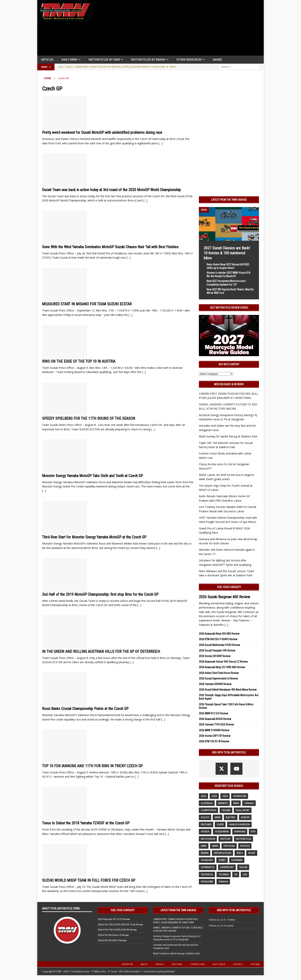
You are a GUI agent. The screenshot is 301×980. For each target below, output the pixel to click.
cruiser (226, 810)
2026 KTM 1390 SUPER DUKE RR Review (117, 930)
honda (205, 832)
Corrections (198, 964)
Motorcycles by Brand (148, 60)
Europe (245, 817)
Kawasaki (240, 832)
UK (236, 874)
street (222, 860)
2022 (203, 796)
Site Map (255, 964)
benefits (223, 803)
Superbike (237, 860)
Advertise (127, 964)
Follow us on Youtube (221, 926)
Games (217, 60)
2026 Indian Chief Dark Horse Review (219, 673)
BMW (236, 803)
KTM (253, 832)
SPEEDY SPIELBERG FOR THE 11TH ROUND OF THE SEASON (89, 418)
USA (245, 874)
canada (249, 803)
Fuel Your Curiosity (229, 587)
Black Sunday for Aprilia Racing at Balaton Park (228, 436)
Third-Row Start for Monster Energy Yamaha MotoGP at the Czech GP (94, 537)
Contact (238, 964)
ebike (217, 817)
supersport (227, 867)
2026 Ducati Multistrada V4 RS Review (219, 645)
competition (208, 810)
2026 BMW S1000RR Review (214, 730)
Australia (207, 803)
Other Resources (189, 60)
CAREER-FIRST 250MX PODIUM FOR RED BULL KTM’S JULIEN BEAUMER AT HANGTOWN (176, 921)
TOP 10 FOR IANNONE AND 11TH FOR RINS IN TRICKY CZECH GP (92, 766)
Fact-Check (219, 964)
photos (245, 846)
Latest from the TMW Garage (229, 200)
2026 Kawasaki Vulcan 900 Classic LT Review (223, 662)
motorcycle (244, 839)
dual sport (243, 810)
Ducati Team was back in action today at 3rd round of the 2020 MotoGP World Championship (111, 190)
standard (207, 860)
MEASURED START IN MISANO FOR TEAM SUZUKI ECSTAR (87, 304)
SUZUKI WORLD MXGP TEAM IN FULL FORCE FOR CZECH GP (89, 880)
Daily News (69, 60)
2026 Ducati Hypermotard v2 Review (218, 679)
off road (229, 846)
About (144, 964)
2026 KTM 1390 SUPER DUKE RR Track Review (120, 925)
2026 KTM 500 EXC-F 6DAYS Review (218, 639)
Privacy (160, 964)
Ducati (205, 817)
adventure (240, 796)
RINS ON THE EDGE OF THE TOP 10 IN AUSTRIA (79, 361)
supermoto (208, 867)
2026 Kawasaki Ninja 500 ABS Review (219, 634)
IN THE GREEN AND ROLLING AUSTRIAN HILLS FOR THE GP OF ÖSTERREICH (101, 651)
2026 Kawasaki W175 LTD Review (114, 919)
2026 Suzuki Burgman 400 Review (225, 597)
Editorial (177, 964)
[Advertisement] (180, 29)
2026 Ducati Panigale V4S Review (217, 651)
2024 (225, 796)
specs (240, 853)
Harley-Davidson (239, 824)
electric (231, 817)
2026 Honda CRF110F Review (215, 736)
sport (252, 853)
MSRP (204, 846)
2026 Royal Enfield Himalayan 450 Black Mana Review (228, 690)
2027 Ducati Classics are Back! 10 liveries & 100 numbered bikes (227, 253)
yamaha (223, 882)
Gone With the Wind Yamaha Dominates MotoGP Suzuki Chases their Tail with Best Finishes (110, 247)
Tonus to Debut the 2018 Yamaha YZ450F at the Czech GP (86, 823)
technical (207, 874)
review (205, 853)
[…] (161, 143)
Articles (47, 60)
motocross (208, 839)
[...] (226, 625)
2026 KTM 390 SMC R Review (112, 940)
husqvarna (222, 832)
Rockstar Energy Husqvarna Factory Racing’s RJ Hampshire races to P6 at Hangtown (177, 938)
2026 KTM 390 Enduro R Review (113, 935)
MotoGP (225, 839)
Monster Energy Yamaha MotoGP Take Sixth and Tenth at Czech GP (92, 476)
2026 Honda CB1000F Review (215, 656)
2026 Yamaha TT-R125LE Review (216, 725)
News (215, 846)
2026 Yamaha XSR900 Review (215, 684)
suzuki (243, 867)
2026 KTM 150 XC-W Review (214, 741)
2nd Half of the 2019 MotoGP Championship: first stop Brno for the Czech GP (100, 594)
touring (224, 874)
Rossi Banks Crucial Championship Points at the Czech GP (85, 709)
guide (220, 824)
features (206, 824)
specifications (222, 853)
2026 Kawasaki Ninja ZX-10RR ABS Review (222, 667)
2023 (214, 796)
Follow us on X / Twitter (222, 920)
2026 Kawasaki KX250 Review (215, 719)
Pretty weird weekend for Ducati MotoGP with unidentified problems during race (102, 132)
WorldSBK (207, 882)
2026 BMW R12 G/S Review (213, 713)
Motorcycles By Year (104, 60)
